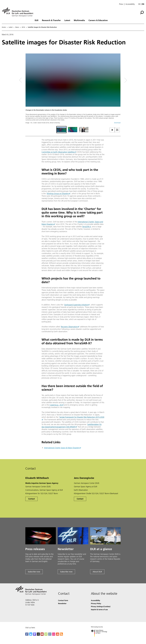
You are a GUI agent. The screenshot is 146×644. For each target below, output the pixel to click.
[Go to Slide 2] (73, 130)
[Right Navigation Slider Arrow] (118, 80)
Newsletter (62, 603)
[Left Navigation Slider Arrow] (29, 80)
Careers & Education (98, 20)
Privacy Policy (96, 603)
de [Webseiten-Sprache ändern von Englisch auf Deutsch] (139, 4)
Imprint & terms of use (99, 609)
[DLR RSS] (61, 635)
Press (121, 4)
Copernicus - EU (56, 405)
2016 (23, 27)
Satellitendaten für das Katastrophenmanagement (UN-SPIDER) (72, 426)
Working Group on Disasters (58, 194)
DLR (36, 20)
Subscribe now (34, 572)
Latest (67, 20)
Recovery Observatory (69, 327)
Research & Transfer (51, 20)
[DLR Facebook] (27, 635)
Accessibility (130, 4)
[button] (73, 90)
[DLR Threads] (38, 635)
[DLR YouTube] (42, 635)
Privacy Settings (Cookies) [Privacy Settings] (101, 606)
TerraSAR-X (87, 227)
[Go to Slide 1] (61, 130)
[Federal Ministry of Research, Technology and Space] (101, 638)
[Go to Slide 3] (84, 130)
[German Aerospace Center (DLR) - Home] (18, 12)
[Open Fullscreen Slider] (117, 130)
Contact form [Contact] (63, 600)
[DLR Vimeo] (46, 635)
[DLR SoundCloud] (57, 635)
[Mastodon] (35, 635)
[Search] (142, 13)
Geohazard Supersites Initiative (76, 305)
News (17, 27)
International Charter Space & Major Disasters (62, 448)
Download (117, 123)
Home (4, 27)
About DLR (97, 572)
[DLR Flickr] (54, 635)
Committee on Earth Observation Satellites (58, 152)
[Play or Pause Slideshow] (112, 130)
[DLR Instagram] (50, 635)
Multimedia (79, 20)
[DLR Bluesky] (31, 635)
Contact (31, 499)
